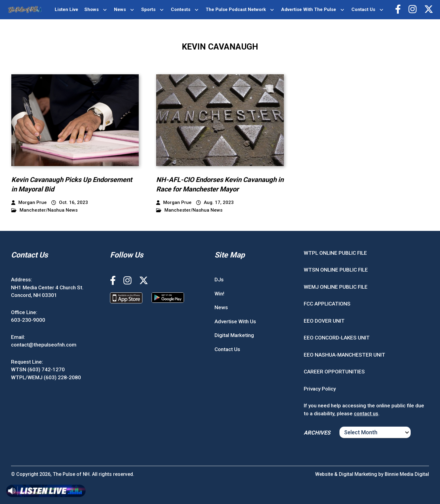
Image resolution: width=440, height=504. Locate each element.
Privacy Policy (320, 389)
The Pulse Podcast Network (236, 9)
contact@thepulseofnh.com (44, 345)
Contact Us (363, 9)
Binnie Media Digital (407, 474)
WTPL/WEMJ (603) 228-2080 (46, 377)
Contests (181, 9)
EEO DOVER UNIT (324, 321)
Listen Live (66, 9)
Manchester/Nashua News (44, 210)
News (120, 9)
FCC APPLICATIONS (327, 304)
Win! (219, 294)
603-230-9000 (28, 320)
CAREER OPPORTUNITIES (334, 372)
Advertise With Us (235, 321)
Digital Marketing (234, 335)
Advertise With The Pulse (309, 9)
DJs (219, 280)
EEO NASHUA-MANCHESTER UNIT (345, 355)
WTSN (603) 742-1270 (38, 369)
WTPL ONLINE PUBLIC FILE (335, 253)
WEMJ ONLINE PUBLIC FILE (336, 287)
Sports (148, 9)
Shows (92, 9)
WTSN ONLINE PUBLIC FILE (336, 270)
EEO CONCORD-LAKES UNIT (337, 338)
